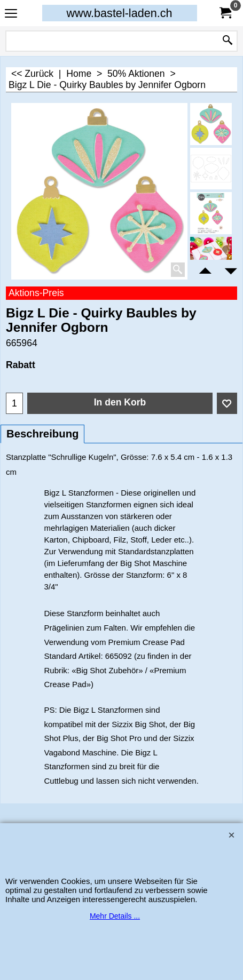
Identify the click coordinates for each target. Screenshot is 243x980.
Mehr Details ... (115, 916)
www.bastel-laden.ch (119, 13)
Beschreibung (42, 434)
